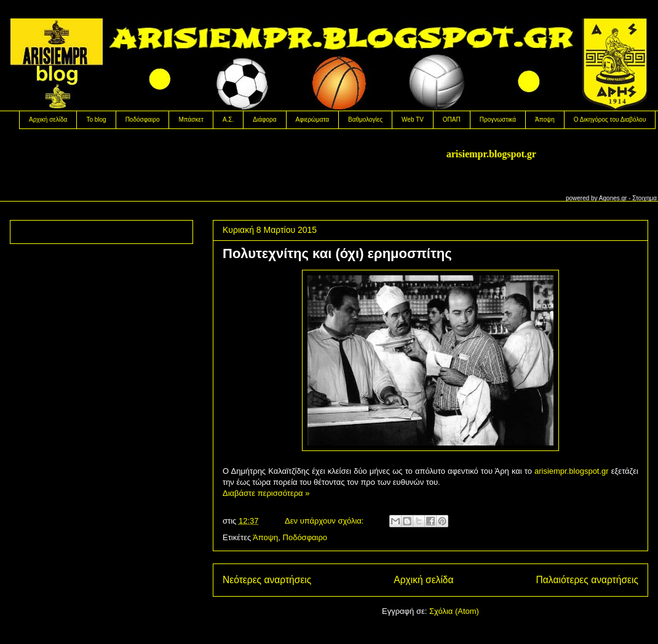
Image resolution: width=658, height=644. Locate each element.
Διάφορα (264, 120)
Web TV (413, 120)
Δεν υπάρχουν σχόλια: (325, 521)
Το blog (96, 120)
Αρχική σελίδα (48, 120)
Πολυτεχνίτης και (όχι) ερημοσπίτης (337, 253)
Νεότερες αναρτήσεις (267, 580)
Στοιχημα (644, 198)
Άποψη (545, 120)
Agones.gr (613, 198)
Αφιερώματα (312, 120)
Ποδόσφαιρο (143, 120)
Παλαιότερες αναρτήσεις (587, 580)
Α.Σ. (228, 120)
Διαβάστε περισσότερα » (266, 493)
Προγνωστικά (498, 120)
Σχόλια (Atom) (454, 611)
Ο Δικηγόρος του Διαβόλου (610, 120)
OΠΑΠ (452, 120)
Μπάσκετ (191, 120)
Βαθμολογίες (365, 120)
